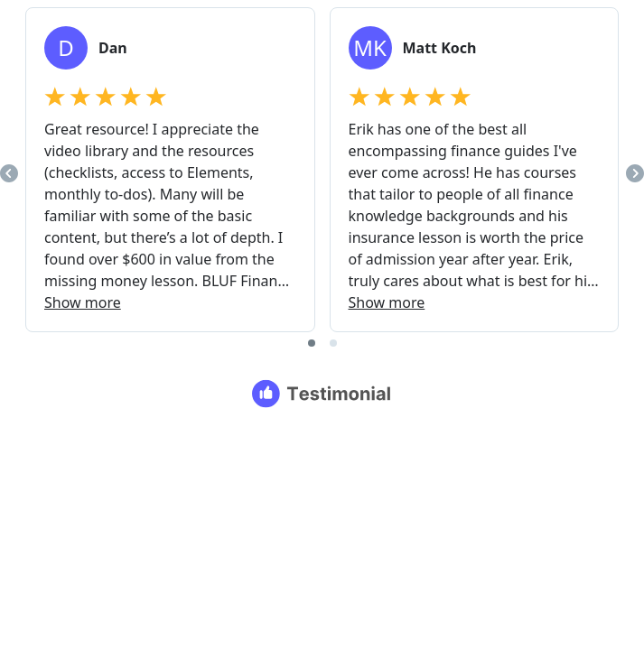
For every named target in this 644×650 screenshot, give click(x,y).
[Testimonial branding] (322, 394)
